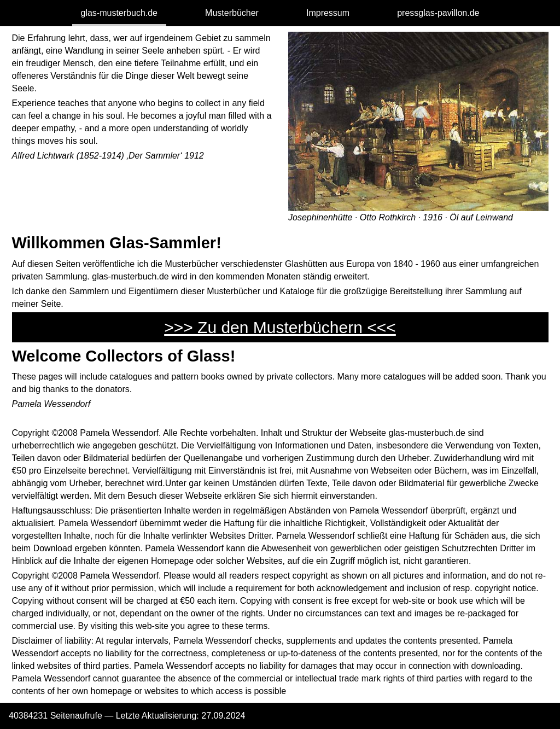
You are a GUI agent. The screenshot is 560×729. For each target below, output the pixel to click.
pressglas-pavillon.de (438, 13)
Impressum (328, 13)
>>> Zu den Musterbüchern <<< (280, 327)
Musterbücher (232, 13)
